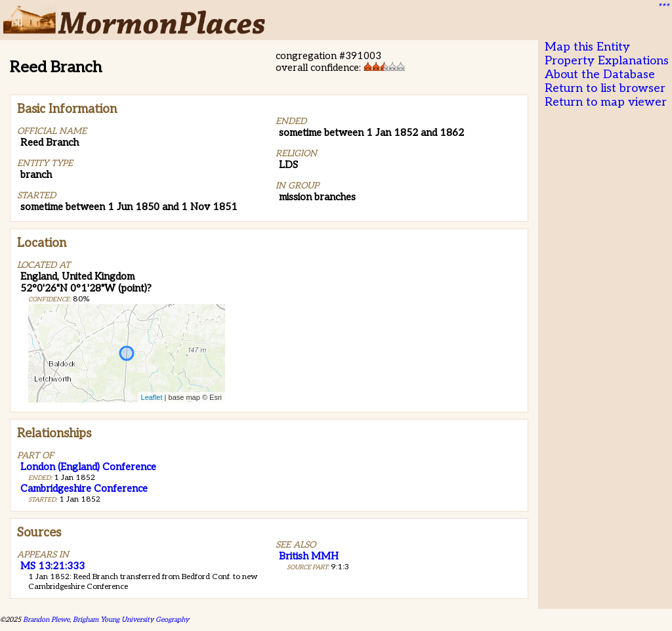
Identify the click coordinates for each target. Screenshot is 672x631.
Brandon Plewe (46, 620)
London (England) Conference (88, 467)
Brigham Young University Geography (131, 620)
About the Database (600, 75)
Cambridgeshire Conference (84, 489)
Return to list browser (605, 88)
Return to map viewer (606, 102)
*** (663, 7)
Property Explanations (607, 61)
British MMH (309, 556)
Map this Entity (587, 47)
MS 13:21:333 (52, 566)
